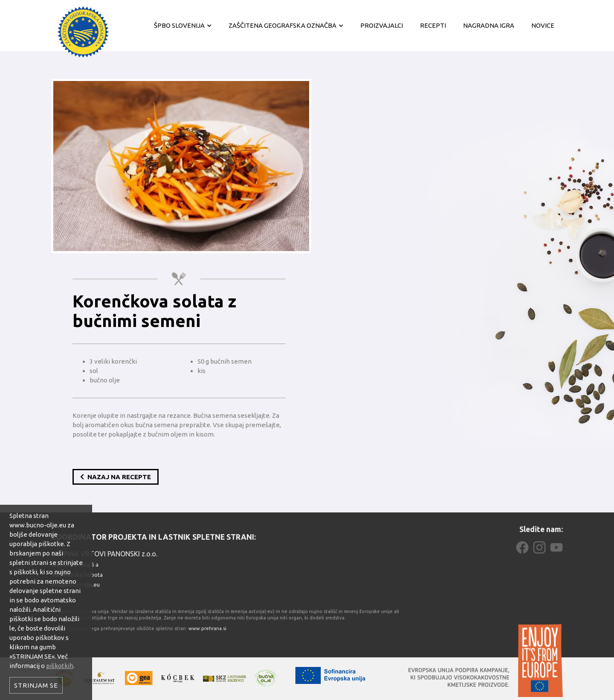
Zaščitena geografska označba (282, 25)
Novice (543, 25)
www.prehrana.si (207, 628)
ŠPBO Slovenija (179, 25)
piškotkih (60, 666)
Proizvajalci (382, 25)
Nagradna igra (489, 25)
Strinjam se (36, 685)
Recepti (433, 25)
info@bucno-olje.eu (75, 584)
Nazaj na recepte (116, 477)
